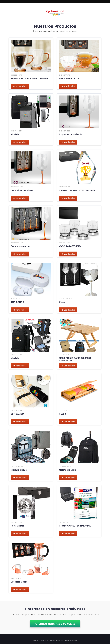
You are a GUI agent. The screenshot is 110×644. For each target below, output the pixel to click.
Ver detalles (20, 86)
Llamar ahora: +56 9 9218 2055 (55, 624)
